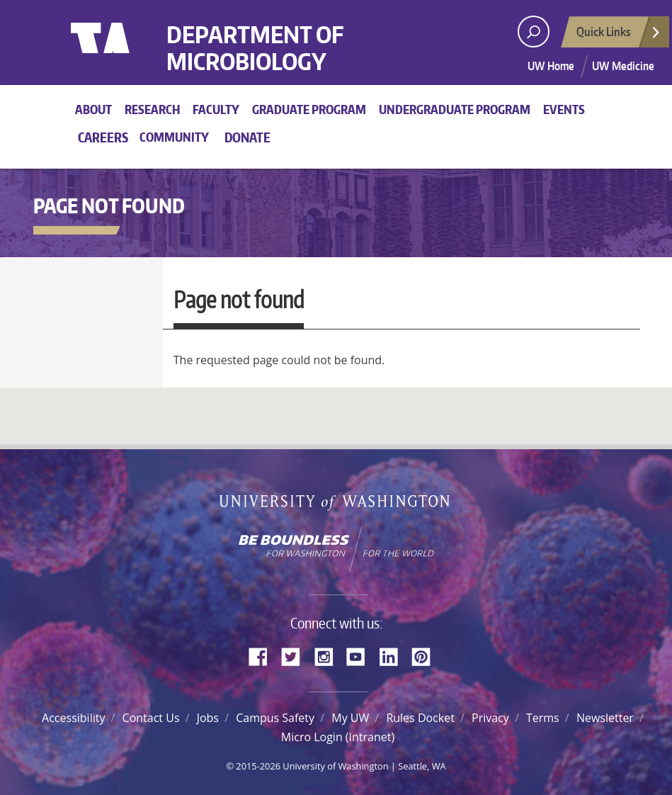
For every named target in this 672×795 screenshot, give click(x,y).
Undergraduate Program (455, 109)
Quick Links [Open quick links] (619, 35)
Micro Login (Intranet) (338, 737)
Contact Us (151, 718)
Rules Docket (420, 718)
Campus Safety (275, 718)
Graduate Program (309, 109)
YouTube (361, 655)
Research (152, 109)
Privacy (490, 718)
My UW (350, 718)
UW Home (551, 66)
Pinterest (426, 655)
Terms (543, 718)
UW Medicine (623, 66)
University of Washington (129, 53)
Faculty (216, 109)
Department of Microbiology (255, 49)
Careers (103, 137)
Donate (247, 137)
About (93, 109)
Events (564, 109)
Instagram (329, 655)
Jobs (208, 718)
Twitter (296, 655)
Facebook (263, 655)
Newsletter (605, 718)
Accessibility (73, 718)
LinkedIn (394, 655)
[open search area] (534, 32)
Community (174, 137)
